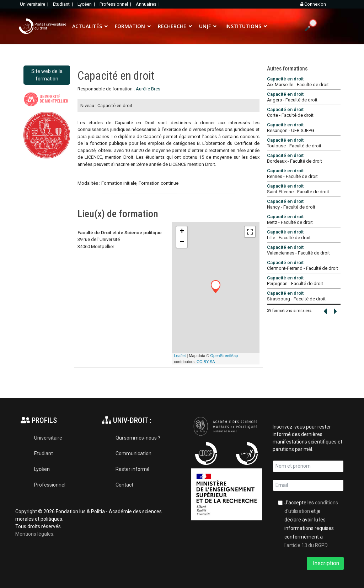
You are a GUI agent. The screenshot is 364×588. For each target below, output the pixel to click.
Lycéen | (87, 4)
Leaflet (180, 356)
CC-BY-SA (206, 362)
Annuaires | (148, 4)
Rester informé (133, 469)
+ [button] (182, 232)
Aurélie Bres (148, 89)
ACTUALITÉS (87, 26)
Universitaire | (35, 4)
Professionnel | (116, 4)
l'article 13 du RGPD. (306, 545)
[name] (308, 466)
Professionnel (50, 485)
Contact (124, 485)
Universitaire (48, 438)
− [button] (182, 242)
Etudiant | (63, 4)
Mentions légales (34, 534)
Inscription (325, 563)
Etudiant (44, 453)
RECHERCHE (172, 26)
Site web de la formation (47, 75)
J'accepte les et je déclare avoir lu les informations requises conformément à (311, 524)
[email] (308, 485)
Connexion (313, 4)
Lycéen (42, 469)
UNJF (205, 26)
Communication (133, 453)
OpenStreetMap (224, 356)
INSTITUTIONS (243, 26)
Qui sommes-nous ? (138, 438)
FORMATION (130, 26)
